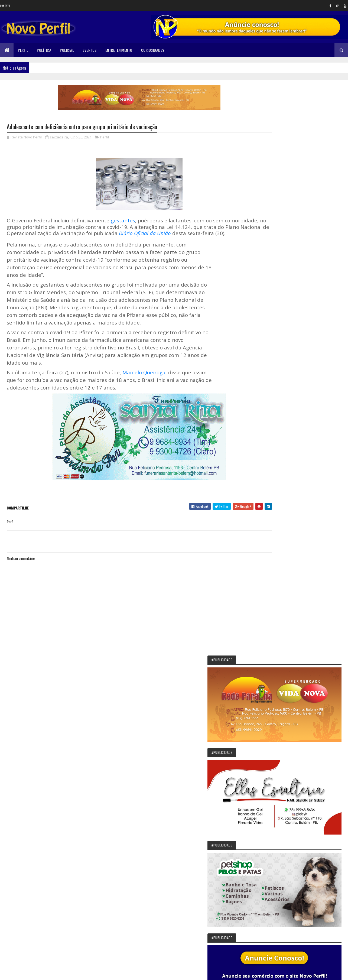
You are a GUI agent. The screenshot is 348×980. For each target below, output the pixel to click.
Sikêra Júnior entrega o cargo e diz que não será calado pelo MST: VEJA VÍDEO (315, 653)
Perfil (23, 50)
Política (44, 50)
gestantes (123, 221)
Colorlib (27, 973)
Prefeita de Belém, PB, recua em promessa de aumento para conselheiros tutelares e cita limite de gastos (300, 703)
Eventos (90, 50)
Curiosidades (153, 50)
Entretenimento (119, 50)
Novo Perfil (283, 411)
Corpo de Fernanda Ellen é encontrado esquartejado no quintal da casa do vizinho (311, 835)
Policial (67, 50)
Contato (5, 6)
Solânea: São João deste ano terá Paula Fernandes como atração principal (315, 678)
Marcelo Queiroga (144, 379)
